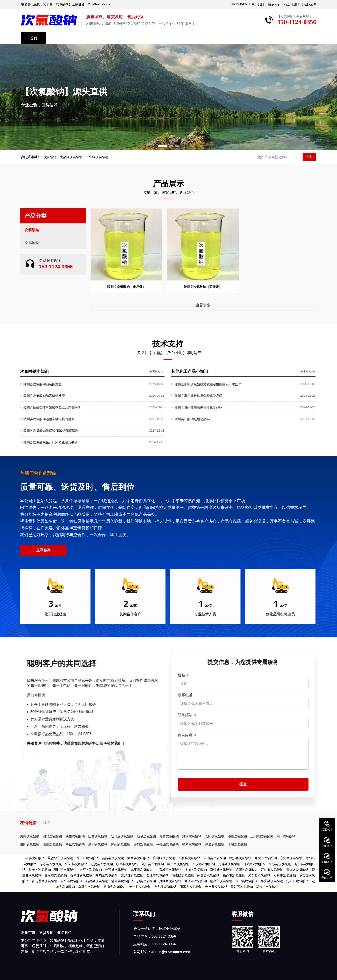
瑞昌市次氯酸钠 (221, 881)
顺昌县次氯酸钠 (127, 864)
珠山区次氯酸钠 (87, 858)
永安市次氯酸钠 (204, 864)
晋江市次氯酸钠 (157, 875)
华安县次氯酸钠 (272, 881)
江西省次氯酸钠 (272, 870)
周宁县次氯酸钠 (247, 881)
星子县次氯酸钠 (40, 870)
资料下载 (161, 38)
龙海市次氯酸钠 (196, 881)
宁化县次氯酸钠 (140, 887)
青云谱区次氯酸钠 (45, 881)
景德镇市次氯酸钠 (60, 858)
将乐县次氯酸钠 (280, 864)
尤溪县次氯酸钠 (259, 875)
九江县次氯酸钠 (153, 864)
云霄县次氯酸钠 (229, 864)
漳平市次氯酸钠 (178, 864)
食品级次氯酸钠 (73, 157)
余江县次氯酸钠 (91, 870)
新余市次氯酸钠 (267, 887)
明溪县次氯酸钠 (191, 887)
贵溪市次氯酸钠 (56, 875)
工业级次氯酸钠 (99, 157)
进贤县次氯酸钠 (102, 864)
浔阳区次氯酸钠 (297, 881)
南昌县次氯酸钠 (208, 875)
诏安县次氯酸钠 (76, 864)
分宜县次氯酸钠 (116, 870)
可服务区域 (308, 4)
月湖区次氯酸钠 (170, 881)
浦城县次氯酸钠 (122, 881)
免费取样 (259, 38)
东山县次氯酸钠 (215, 858)
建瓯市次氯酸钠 (65, 870)
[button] (162, 146)
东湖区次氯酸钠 (291, 858)
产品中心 (63, 38)
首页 (34, 38)
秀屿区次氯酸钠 (107, 875)
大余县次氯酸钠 (138, 858)
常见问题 (194, 38)
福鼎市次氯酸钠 (234, 875)
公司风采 (95, 38)
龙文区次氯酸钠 (266, 858)
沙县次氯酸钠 (146, 881)
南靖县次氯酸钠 (221, 870)
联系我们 (274, 4)
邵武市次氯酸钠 (255, 864)
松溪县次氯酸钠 (240, 858)
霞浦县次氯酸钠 (115, 887)
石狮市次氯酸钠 (285, 875)
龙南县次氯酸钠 (247, 870)
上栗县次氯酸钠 (33, 858)
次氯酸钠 (52, 157)
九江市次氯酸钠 (142, 870)
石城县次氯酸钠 (81, 875)
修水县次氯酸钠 (51, 864)
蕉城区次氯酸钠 (297, 870)
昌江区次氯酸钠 (242, 887)
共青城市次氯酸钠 (169, 870)
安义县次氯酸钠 (216, 887)
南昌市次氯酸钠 (89, 887)
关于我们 (258, 4)
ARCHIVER (239, 4)
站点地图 (290, 4)
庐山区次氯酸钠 (164, 858)
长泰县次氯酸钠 (189, 858)
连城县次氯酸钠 (196, 870)
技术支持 (128, 38)
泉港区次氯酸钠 (183, 875)
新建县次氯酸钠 (97, 881)
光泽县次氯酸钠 (132, 875)
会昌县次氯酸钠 (113, 858)
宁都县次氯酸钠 (165, 887)
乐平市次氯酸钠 (72, 881)
